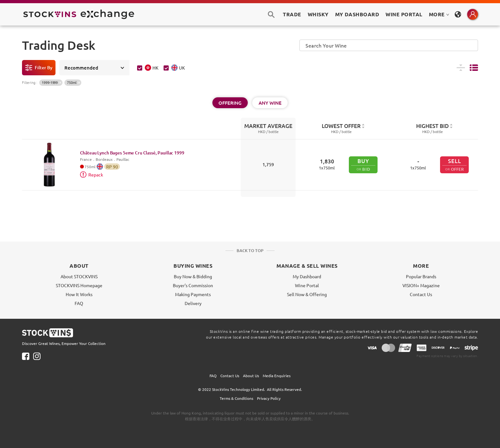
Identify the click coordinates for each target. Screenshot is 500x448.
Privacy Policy (269, 398)
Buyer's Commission (193, 285)
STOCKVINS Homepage (79, 285)
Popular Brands (421, 276)
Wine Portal (404, 14)
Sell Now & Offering (307, 294)
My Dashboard (307, 276)
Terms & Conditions (236, 398)
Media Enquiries (277, 376)
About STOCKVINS (79, 276)
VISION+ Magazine (421, 285)
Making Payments (193, 294)
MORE (439, 14)
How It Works (79, 294)
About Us (251, 376)
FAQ (79, 303)
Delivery (193, 303)
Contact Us (421, 294)
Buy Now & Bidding (193, 276)
